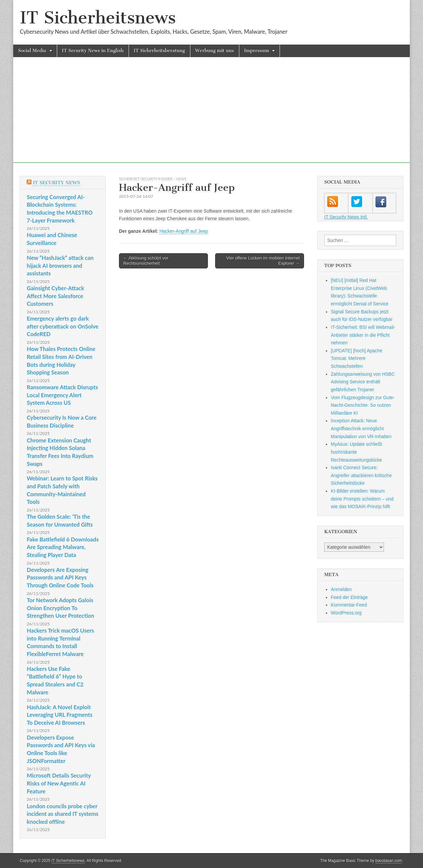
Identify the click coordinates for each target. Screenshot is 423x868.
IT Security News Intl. (346, 217)
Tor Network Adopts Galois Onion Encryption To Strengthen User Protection (60, 608)
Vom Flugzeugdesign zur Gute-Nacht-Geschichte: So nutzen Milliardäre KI (363, 405)
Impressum (257, 51)
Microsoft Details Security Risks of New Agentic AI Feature (59, 783)
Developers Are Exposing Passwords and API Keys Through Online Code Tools (60, 577)
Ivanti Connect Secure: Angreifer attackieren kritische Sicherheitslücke (361, 475)
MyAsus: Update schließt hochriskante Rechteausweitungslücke (356, 452)
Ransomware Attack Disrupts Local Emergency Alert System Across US (62, 395)
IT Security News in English (93, 51)
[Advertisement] (211, 117)
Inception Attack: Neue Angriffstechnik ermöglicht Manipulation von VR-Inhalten (361, 428)
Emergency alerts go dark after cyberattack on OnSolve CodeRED (63, 326)
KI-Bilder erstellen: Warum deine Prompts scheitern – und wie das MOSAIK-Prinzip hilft (362, 499)
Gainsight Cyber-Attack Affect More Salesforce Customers (56, 296)
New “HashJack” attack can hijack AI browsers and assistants (60, 265)
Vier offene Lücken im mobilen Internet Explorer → (263, 261)
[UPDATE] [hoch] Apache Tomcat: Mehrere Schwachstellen (357, 358)
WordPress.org (346, 613)
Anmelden (341, 589)
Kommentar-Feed (349, 605)
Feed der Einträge (349, 597)
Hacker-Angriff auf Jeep (184, 231)
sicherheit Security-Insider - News (153, 179)
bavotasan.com (389, 861)
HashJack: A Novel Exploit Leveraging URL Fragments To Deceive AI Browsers (60, 715)
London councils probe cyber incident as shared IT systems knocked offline (63, 814)
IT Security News (56, 183)
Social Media (32, 51)
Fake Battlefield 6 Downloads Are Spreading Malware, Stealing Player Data (63, 547)
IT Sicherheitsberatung (159, 51)
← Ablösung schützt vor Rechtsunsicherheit (146, 261)
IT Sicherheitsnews (98, 18)
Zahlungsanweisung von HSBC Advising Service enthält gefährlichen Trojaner (363, 382)
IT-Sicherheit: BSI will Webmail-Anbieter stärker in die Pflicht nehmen (363, 335)
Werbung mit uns (215, 51)
